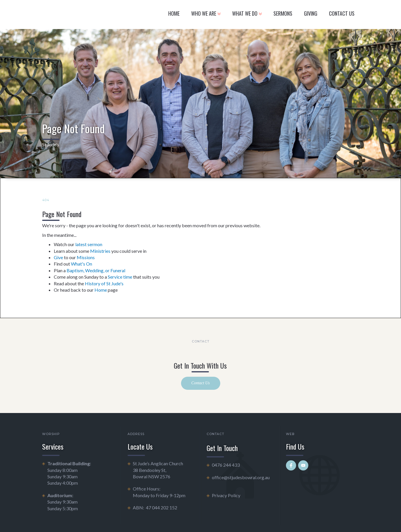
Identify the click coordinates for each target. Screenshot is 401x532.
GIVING (311, 13)
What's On (82, 264)
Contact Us (200, 383)
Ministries (100, 251)
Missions (86, 257)
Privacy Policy (226, 495)
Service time (120, 277)
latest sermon (89, 244)
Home (174, 13)
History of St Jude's (104, 283)
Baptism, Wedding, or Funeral (96, 270)
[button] (206, 15)
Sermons (283, 13)
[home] (82, 15)
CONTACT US (342, 13)
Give (58, 257)
